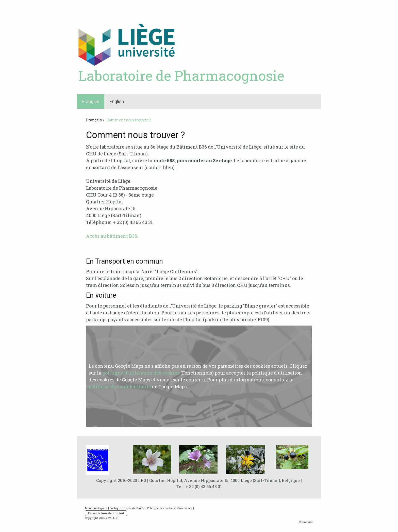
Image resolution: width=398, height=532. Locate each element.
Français (91, 101)
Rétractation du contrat (106, 513)
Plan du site (185, 508)
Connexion (306, 522)
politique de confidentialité (120, 386)
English (117, 101)
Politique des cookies (161, 508)
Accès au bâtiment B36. (112, 236)
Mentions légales (96, 508)
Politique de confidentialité (127, 508)
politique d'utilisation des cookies (141, 373)
